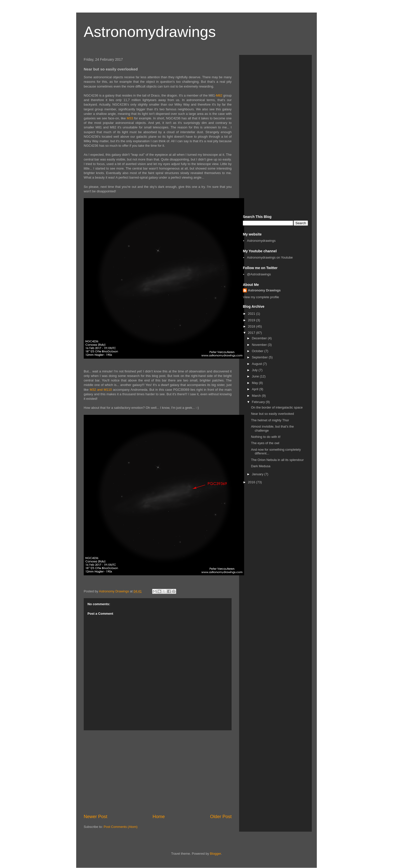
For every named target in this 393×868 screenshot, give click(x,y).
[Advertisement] (158, 772)
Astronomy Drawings (264, 290)
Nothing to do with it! (266, 437)
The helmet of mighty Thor (270, 420)
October (258, 351)
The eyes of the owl (265, 443)
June (256, 376)
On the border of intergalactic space (277, 407)
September (260, 357)
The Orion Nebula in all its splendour (277, 460)
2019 (252, 320)
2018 (252, 326)
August (257, 364)
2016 (252, 482)
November (260, 345)
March (257, 396)
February (259, 402)
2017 (252, 333)
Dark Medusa (261, 466)
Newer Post (95, 817)
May (255, 383)
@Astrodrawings (259, 274)
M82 (219, 95)
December (260, 338)
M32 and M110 (101, 390)
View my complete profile (261, 297)
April (256, 389)
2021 (252, 314)
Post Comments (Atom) (121, 827)
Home (159, 817)
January (258, 474)
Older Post (221, 817)
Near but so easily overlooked (272, 414)
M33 (130, 118)
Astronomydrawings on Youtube (270, 257)
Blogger (216, 854)
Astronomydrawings (150, 32)
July (255, 370)
